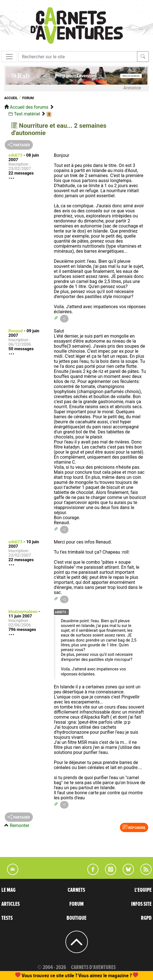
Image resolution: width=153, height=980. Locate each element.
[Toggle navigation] (9, 57)
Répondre (134, 827)
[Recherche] (78, 57)
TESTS (7, 918)
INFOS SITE (141, 904)
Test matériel (27, 114)
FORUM (76, 904)
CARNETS (76, 890)
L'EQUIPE (143, 890)
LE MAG (8, 890)
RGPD (146, 918)
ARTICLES (11, 904)
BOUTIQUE (76, 918)
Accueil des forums (29, 107)
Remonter (20, 825)
